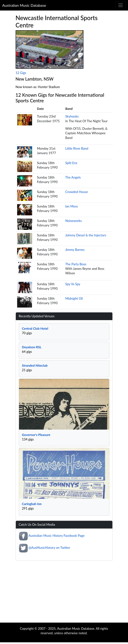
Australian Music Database (24, 5)
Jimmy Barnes (75, 250)
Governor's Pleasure (36, 435)
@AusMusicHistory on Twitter (49, 548)
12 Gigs (21, 73)
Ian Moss (72, 206)
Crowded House (76, 192)
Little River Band (77, 148)
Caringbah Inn (32, 504)
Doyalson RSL (32, 347)
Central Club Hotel (35, 328)
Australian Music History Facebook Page (56, 536)
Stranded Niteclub (35, 365)
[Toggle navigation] (120, 5)
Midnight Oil (74, 298)
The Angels (73, 177)
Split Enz (71, 163)
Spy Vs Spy (73, 284)
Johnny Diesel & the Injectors (86, 235)
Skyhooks (72, 116)
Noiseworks (73, 221)
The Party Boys (76, 264)
